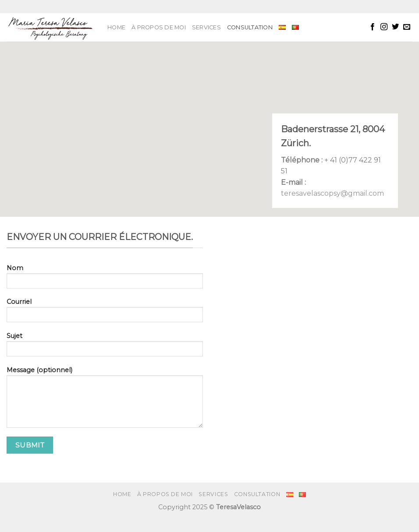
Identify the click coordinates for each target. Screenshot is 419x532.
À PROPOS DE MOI (159, 27)
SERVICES (206, 27)
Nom (105, 279)
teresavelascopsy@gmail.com (332, 193)
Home (116, 27)
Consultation (250, 27)
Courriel (105, 313)
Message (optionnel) (105, 400)
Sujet (105, 347)
